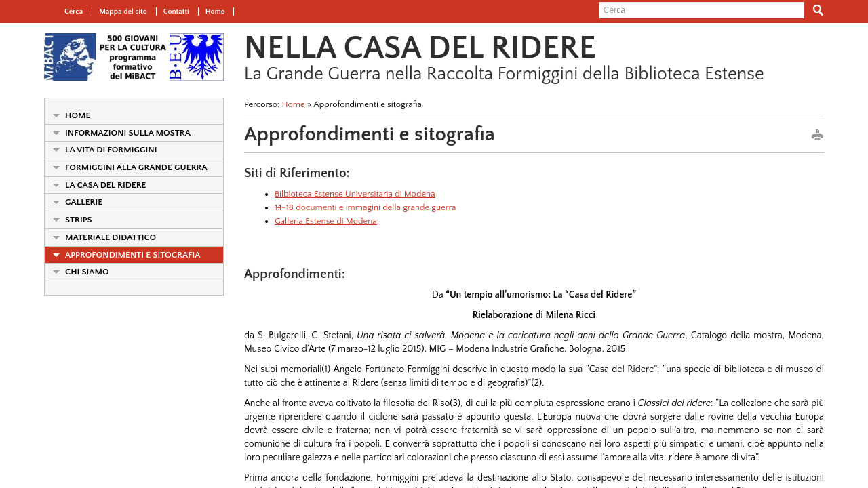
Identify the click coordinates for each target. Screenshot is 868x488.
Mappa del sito (123, 12)
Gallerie (84, 202)
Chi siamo (87, 272)
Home (215, 12)
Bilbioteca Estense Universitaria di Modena (355, 194)
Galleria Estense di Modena (326, 221)
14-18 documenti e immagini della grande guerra (366, 207)
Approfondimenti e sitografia (133, 255)
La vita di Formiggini (111, 150)
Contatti (176, 12)
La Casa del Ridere (106, 185)
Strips (79, 220)
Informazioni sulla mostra (128, 133)
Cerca (74, 12)
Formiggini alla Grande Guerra (136, 167)
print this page (817, 136)
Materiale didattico (111, 237)
